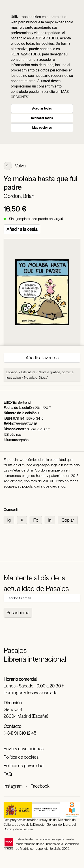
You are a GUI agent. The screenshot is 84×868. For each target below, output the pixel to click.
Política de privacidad (24, 766)
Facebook (40, 786)
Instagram (13, 786)
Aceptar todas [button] (42, 108)
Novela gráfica (35, 377)
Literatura (28, 372)
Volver (15, 166)
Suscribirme (18, 613)
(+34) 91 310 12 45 (20, 733)
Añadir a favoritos (42, 358)
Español (12, 372)
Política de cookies (21, 757)
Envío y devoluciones (24, 749)
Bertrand (24, 402)
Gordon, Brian (19, 196)
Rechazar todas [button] (42, 118)
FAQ (8, 774)
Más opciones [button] (42, 128)
